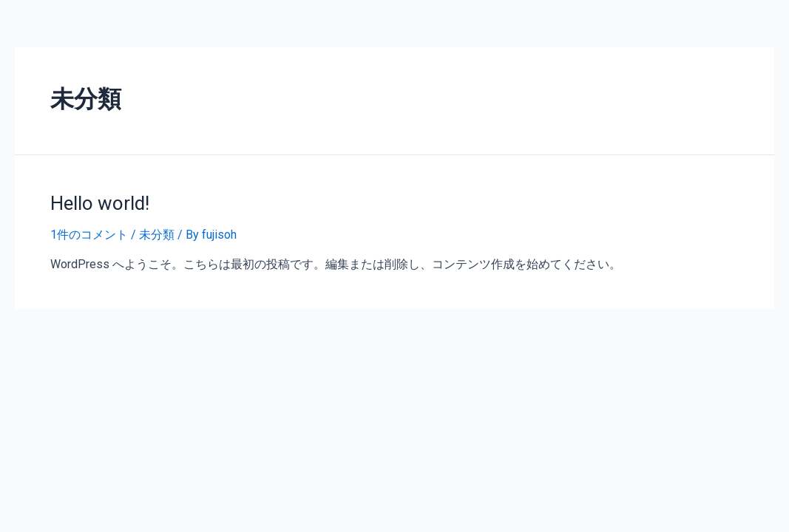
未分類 (157, 235)
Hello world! (100, 203)
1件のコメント (89, 235)
